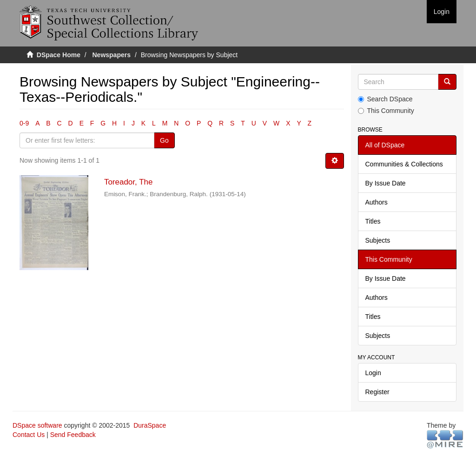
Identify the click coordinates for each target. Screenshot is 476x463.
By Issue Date (386, 183)
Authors (377, 202)
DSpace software (37, 425)
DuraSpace (150, 425)
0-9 (24, 123)
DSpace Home (59, 55)
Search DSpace (385, 99)
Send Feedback (73, 435)
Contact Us (29, 435)
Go (164, 140)
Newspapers (112, 55)
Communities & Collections (404, 164)
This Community (386, 111)
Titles (373, 221)
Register (377, 392)
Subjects (378, 240)
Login (373, 373)
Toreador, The (129, 182)
